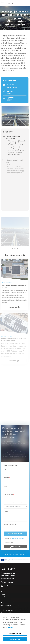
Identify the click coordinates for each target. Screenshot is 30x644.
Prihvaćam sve (15, 639)
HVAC (3, 608)
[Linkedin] (5, 586)
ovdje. (10, 627)
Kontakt (3, 597)
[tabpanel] (15, 232)
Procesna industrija (6, 613)
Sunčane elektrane (6, 606)
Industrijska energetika (7, 610)
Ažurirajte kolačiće (15, 634)
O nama (3, 595)
